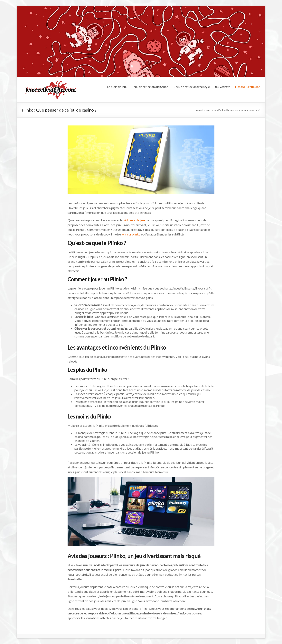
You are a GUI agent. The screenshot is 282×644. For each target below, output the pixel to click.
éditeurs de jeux (135, 220)
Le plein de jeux (117, 87)
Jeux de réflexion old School (151, 87)
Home (213, 110)
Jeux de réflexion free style (192, 87)
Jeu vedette (222, 87)
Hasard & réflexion (248, 87)
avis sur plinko (131, 234)
